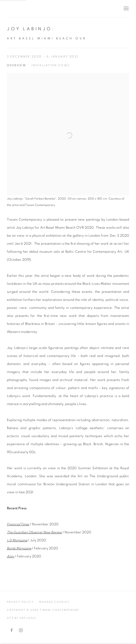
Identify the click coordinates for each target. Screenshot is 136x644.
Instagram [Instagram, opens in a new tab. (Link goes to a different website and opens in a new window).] (21, 630)
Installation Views (51, 65)
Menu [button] (126, 9)
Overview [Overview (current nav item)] (16, 65)
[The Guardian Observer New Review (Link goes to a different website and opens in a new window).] (34, 532)
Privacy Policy (20, 602)
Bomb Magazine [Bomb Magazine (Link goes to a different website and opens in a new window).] (19, 548)
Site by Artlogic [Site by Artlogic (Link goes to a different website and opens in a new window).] (22, 618)
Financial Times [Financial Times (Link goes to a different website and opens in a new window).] (18, 524)
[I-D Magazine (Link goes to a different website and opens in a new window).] (17, 540)
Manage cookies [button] (54, 602)
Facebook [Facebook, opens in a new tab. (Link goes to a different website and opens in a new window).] (12, 630)
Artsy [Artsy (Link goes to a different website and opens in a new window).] (11, 556)
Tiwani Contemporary (34, 9)
